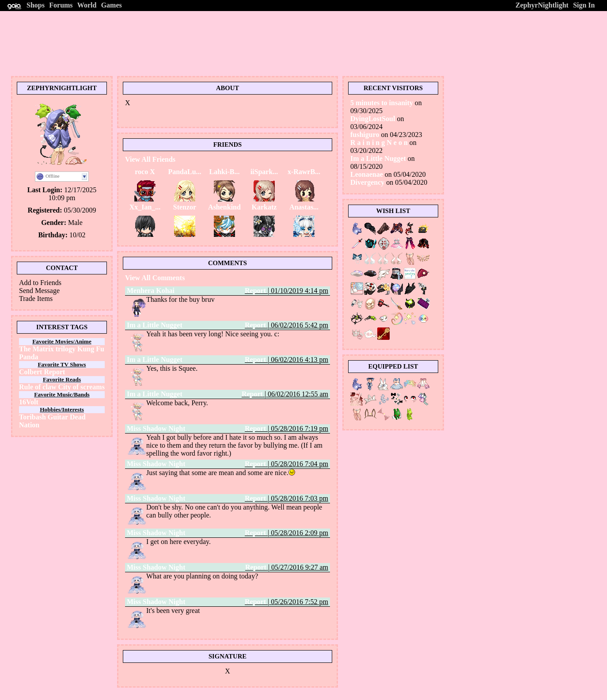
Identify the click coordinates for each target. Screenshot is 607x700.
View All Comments (155, 278)
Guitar (58, 417)
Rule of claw (38, 387)
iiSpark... (264, 172)
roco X (145, 172)
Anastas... (304, 207)
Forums (61, 5)
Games (112, 5)
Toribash (32, 417)
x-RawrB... (304, 172)
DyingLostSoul (373, 119)
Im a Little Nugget (155, 325)
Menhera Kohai (151, 291)
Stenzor (185, 207)
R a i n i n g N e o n (380, 143)
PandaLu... (184, 172)
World (87, 5)
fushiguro (365, 135)
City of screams (81, 387)
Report (255, 291)
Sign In (584, 5)
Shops (36, 5)
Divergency (367, 182)
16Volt (29, 402)
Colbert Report (42, 372)
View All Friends (150, 159)
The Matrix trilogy (47, 349)
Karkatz (264, 207)
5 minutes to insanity (382, 103)
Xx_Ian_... (145, 207)
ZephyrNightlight (542, 5)
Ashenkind (224, 207)
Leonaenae (367, 174)
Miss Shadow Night (156, 428)
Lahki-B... (225, 172)
